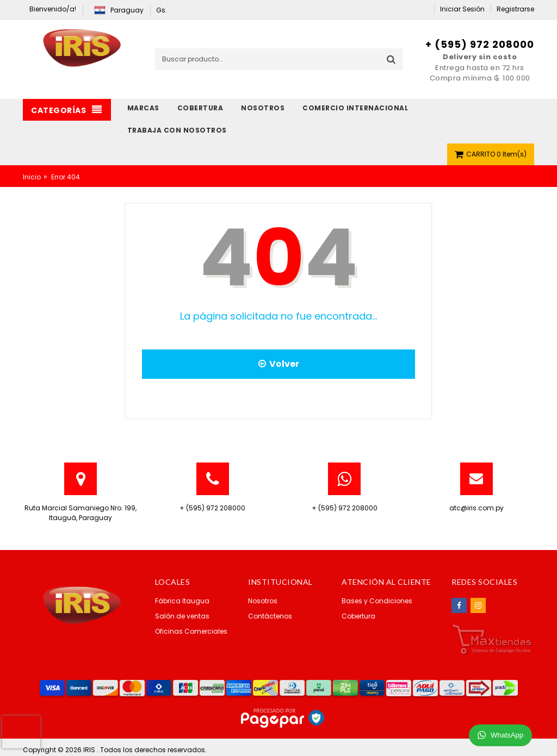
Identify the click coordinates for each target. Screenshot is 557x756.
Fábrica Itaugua (182, 601)
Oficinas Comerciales (191, 631)
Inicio (32, 177)
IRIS (90, 750)
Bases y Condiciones (377, 601)
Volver (279, 364)
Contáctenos (270, 616)
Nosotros (263, 601)
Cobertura (358, 616)
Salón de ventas (182, 616)
